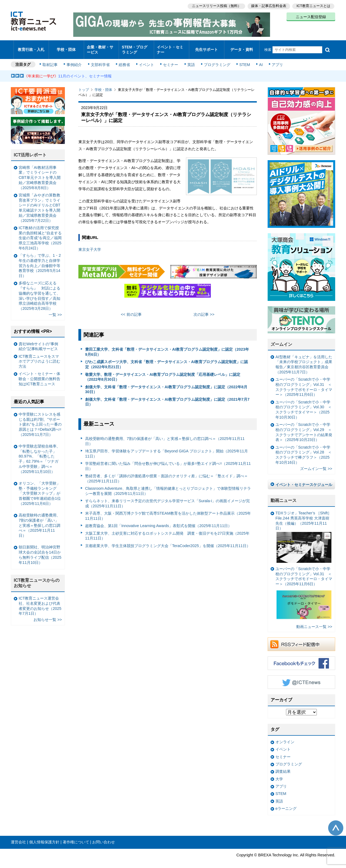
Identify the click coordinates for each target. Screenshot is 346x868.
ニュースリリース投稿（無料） (215, 6)
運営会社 (18, 837)
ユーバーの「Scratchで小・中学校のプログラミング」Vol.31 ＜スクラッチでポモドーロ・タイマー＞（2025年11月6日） (304, 382)
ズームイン (281, 340)
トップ (84, 85)
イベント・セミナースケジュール (304, 480)
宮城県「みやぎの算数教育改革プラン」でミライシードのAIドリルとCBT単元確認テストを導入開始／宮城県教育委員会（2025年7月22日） (39, 203)
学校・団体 (66, 47)
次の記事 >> (204, 310)
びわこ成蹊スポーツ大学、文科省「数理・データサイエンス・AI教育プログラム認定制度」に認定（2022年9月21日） (167, 360)
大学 (279, 774)
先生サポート (207, 47)
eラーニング (286, 804)
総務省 (124, 60)
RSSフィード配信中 (301, 640)
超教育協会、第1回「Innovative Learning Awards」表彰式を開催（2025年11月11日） (159, 521)
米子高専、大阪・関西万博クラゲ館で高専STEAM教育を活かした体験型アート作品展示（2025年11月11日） (168, 511)
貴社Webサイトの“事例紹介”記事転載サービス (38, 342)
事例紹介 (75, 60)
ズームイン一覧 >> (316, 464)
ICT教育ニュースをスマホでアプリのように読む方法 (39, 357)
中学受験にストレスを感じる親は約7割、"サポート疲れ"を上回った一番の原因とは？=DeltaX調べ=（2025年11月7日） (40, 420)
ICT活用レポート (30, 150)
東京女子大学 (90, 245)
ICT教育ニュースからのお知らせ (37, 578)
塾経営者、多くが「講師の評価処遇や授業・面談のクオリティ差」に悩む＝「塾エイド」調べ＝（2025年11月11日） (167, 474)
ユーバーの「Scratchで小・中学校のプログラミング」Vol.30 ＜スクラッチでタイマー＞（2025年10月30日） (304, 405)
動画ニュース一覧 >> (314, 622)
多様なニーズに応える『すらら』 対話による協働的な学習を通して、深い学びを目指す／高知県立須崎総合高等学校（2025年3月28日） (39, 291)
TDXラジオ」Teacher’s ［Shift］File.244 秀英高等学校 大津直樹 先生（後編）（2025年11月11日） (303, 532)
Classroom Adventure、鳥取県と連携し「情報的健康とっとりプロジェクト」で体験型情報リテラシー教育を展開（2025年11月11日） (168, 486)
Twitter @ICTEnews (301, 678)
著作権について (76, 837)
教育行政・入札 (31, 47)
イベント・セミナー (170, 47)
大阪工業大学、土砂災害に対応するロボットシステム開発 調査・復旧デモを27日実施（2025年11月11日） (167, 531)
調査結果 (283, 767)
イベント (146, 60)
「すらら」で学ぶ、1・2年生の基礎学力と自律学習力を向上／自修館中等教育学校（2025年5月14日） (40, 261)
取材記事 (51, 60)
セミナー (170, 60)
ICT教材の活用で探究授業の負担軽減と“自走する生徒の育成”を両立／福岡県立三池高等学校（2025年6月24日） (40, 233)
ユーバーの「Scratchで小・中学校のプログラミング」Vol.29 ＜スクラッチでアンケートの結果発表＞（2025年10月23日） (304, 428)
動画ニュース (284, 496)
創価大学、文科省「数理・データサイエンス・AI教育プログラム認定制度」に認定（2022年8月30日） (166, 385)
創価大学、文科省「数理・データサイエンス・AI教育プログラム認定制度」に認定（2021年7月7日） (167, 397)
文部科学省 (101, 60)
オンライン (285, 737)
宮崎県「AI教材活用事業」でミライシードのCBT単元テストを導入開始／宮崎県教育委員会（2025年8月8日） (40, 173)
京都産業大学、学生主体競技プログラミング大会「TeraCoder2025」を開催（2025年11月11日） (168, 541)
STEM (242, 60)
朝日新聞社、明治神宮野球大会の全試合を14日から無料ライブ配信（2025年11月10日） (40, 550)
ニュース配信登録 (311, 16)
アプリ (274, 60)
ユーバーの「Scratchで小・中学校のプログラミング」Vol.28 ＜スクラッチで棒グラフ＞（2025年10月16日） (304, 450)
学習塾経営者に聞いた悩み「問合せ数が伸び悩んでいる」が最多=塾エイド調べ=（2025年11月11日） (168, 461)
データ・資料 (242, 47)
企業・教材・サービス (100, 47)
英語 (190, 60)
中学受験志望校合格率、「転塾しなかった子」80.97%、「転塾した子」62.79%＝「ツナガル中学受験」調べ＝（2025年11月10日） (39, 454)
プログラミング (215, 60)
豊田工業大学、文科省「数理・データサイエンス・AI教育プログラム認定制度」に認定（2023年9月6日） (167, 347)
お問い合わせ (104, 837)
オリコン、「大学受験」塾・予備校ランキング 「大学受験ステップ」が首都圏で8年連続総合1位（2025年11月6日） (40, 489)
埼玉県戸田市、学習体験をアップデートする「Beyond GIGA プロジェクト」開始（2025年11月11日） (167, 449)
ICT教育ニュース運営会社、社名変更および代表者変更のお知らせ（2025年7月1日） (40, 601)
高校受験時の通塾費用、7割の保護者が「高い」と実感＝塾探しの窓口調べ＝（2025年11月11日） (165, 437)
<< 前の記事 (131, 310)
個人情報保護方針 (44, 837)
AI (258, 60)
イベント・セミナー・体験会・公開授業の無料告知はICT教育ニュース (39, 374)
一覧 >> (55, 310)
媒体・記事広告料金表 (268, 6)
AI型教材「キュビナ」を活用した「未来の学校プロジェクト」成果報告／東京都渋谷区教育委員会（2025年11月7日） (304, 360)
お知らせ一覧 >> (48, 615)
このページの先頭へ (336, 823)
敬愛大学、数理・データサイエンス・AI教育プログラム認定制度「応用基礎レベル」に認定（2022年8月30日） (163, 372)
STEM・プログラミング (137, 47)
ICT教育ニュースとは (313, 6)
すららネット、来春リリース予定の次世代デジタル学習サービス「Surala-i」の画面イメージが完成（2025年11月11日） (168, 499)
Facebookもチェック (301, 659)
